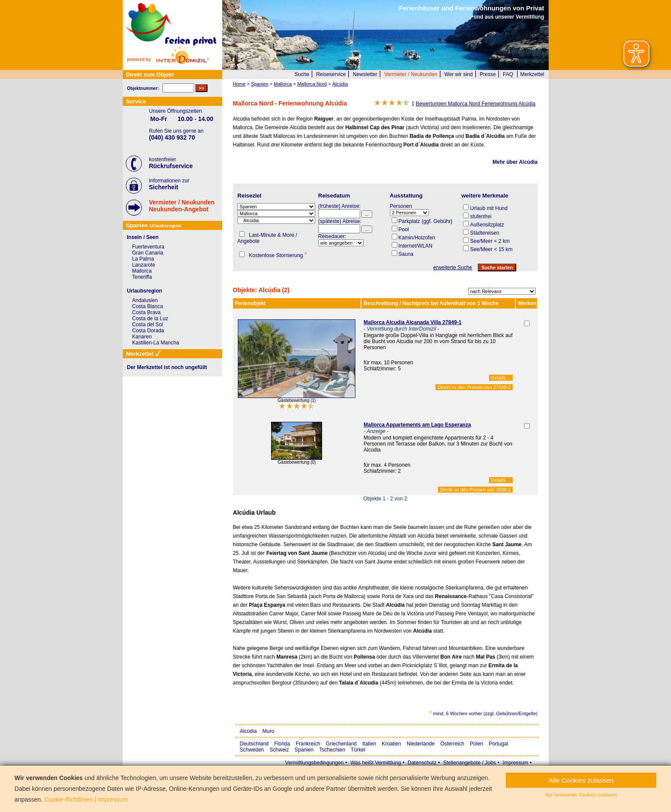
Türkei (358, 750)
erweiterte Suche (453, 267)
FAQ (508, 74)
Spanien (304, 750)
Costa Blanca (148, 306)
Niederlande (421, 744)
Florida (282, 744)
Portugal (499, 744)
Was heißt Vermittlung (375, 763)
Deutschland (254, 744)
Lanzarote (144, 265)
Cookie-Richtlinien (69, 799)
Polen (477, 744)
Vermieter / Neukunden (411, 74)
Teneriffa (142, 277)
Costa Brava (147, 312)
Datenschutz (422, 763)
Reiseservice (331, 74)
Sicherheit (164, 187)
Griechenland (341, 744)
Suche (302, 74)
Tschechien (332, 750)
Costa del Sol (148, 325)
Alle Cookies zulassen (581, 780)
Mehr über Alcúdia (515, 162)
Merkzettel (532, 74)
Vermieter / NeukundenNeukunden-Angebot (182, 206)
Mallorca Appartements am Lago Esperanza (417, 425)
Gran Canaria (148, 253)
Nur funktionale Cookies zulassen (581, 795)
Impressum (515, 763)
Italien (369, 744)
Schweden (252, 750)
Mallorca (142, 271)
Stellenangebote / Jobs (470, 763)
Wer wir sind (459, 74)
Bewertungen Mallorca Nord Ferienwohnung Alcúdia (476, 104)
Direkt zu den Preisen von (474, 387)
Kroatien (391, 744)
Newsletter (365, 74)
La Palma (143, 259)
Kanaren (142, 337)
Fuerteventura (149, 247)
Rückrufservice (171, 166)
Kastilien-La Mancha (156, 343)
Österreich (452, 744)
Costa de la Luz (150, 318)
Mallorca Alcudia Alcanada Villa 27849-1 (412, 322)
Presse (488, 74)
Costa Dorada (148, 331)
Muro (268, 731)
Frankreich (308, 744)
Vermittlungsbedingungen (315, 763)
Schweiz (280, 750)
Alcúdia (248, 731)
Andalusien (145, 300)
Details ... (501, 378)
